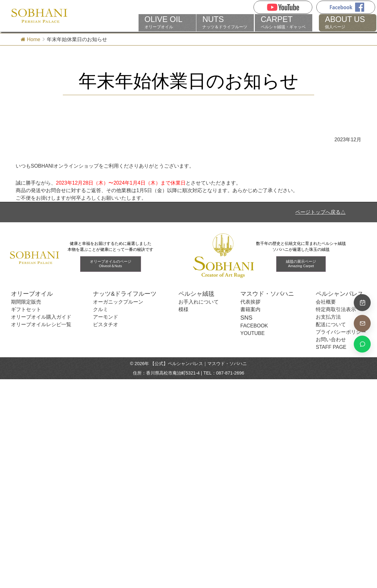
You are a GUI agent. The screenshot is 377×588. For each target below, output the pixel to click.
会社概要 (326, 302)
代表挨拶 (250, 302)
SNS (246, 318)
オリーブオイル (167, 22)
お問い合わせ (331, 340)
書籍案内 (250, 309)
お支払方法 (328, 317)
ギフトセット (26, 309)
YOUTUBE (252, 333)
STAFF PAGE (331, 347)
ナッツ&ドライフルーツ (125, 294)
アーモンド (106, 317)
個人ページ (348, 22)
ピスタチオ (106, 324)
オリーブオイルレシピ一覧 (41, 324)
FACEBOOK (254, 326)
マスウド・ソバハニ (267, 294)
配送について (331, 324)
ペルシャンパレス (340, 294)
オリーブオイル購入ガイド (41, 317)
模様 (183, 309)
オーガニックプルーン (118, 302)
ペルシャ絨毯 (196, 294)
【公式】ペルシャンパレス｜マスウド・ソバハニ (199, 364)
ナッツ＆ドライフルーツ (225, 22)
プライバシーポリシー (341, 332)
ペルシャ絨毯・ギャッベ (284, 22)
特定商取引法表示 (336, 309)
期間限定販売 (26, 302)
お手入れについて (199, 302)
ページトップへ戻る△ (320, 212)
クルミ (101, 309)
